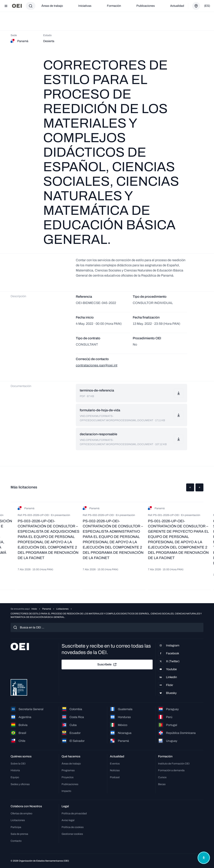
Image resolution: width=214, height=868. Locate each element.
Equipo (15, 777)
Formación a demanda (171, 770)
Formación (114, 6)
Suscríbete (107, 665)
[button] (190, 487)
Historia (15, 770)
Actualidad (177, 6)
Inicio (34, 609)
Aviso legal (68, 820)
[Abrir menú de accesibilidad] (204, 858)
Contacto (16, 841)
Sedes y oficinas (20, 784)
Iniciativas (85, 6)
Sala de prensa (19, 834)
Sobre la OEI (18, 764)
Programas (68, 770)
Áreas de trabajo (52, 6)
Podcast (115, 777)
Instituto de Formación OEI (174, 764)
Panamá (47, 609)
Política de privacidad (74, 813)
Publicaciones (146, 6)
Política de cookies (73, 827)
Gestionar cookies (72, 834)
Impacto (66, 791)
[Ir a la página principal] (17, 6)
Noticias (115, 770)
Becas (162, 784)
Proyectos (68, 777)
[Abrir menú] (6, 6)
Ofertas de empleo (21, 813)
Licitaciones (62, 609)
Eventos (115, 764)
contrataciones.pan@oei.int (97, 365)
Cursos (162, 777)
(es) (207, 6)
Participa (16, 827)
